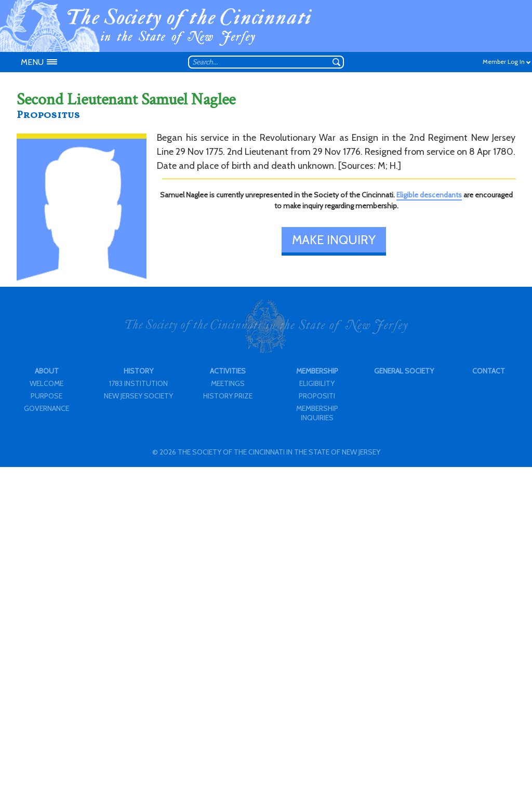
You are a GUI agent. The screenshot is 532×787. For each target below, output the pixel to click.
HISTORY (138, 371)
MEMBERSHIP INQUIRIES (317, 413)
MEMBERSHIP (317, 371)
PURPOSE (46, 396)
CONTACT (489, 371)
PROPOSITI (317, 396)
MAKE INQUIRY (334, 240)
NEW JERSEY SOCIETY (138, 396)
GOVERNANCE (46, 408)
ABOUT (47, 371)
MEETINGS (228, 383)
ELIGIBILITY (317, 383)
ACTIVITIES (228, 371)
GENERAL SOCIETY (404, 371)
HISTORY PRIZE (228, 396)
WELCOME (46, 383)
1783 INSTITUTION (138, 383)
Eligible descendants (429, 195)
